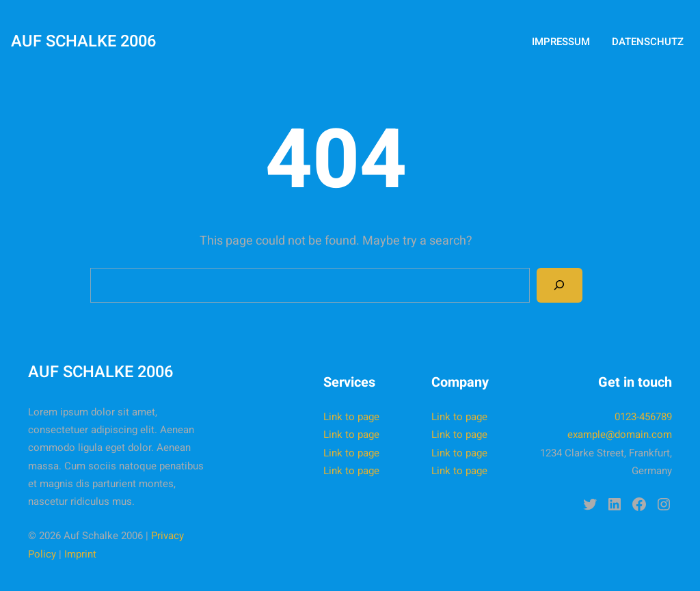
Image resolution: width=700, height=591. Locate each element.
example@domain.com (620, 435)
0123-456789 (643, 417)
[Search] (559, 285)
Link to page (351, 417)
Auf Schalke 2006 (83, 41)
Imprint (80, 554)
